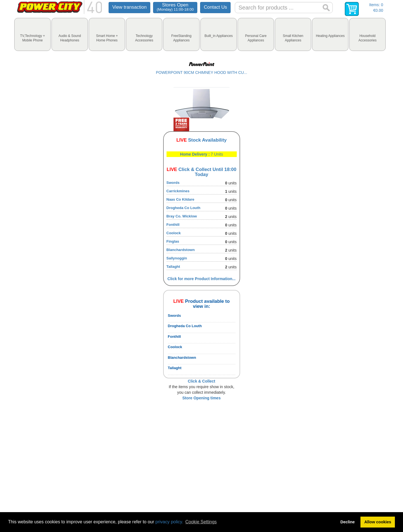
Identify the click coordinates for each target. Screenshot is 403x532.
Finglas (173, 241)
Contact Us (215, 7)
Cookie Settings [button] (201, 522)
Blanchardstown (181, 250)
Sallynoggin (177, 258)
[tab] (32, 34)
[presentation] (32, 34)
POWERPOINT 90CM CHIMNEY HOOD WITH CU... (201, 72)
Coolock (174, 233)
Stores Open (175, 7)
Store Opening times (202, 398)
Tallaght (173, 267)
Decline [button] (347, 522)
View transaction (129, 7)
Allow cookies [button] (378, 522)
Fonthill (173, 225)
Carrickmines (178, 191)
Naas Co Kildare (181, 199)
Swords (173, 183)
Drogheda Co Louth (183, 208)
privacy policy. (169, 522)
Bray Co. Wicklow (182, 216)
